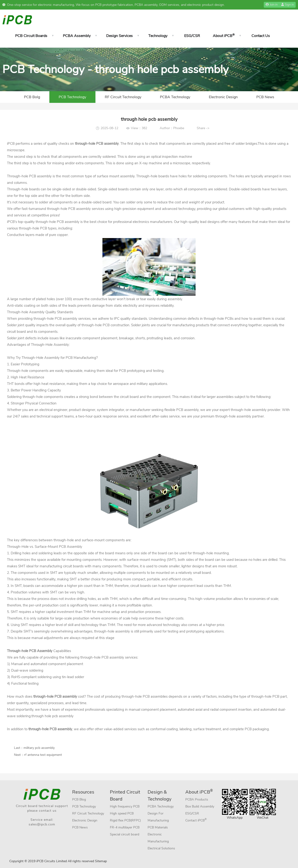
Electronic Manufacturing (158, 838)
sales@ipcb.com (42, 824)
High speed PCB (122, 813)
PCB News (265, 97)
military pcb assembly (39, 748)
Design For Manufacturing (158, 817)
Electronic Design (223, 97)
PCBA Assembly (77, 36)
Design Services (119, 36)
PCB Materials (158, 827)
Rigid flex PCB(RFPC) (125, 820)
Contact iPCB (196, 820)
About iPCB (224, 36)
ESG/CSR (192, 36)
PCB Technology (72, 97)
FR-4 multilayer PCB (125, 827)
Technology (158, 36)
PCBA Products (197, 799)
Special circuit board (125, 834)
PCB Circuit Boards (31, 36)
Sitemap (101, 861)
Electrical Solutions (161, 848)
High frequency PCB (125, 806)
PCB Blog (79, 799)
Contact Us (261, 36)
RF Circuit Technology (123, 97)
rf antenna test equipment (43, 755)
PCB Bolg (32, 97)
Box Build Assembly (200, 806)
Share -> (203, 128)
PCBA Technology (175, 97)
